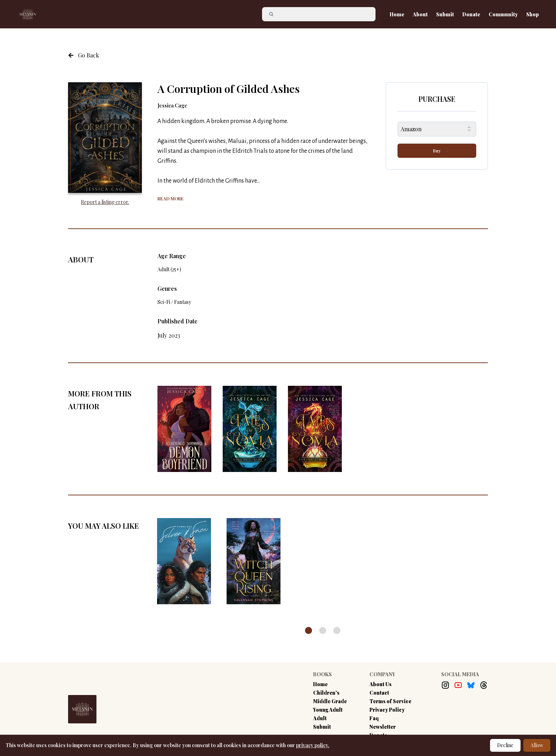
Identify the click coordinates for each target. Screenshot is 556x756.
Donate (471, 14)
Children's (326, 693)
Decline (505, 745)
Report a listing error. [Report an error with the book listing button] (105, 202)
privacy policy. (313, 745)
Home (397, 14)
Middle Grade (330, 701)
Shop (533, 14)
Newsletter (383, 727)
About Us (380, 684)
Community (503, 14)
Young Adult (328, 710)
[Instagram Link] (445, 685)
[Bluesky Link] (471, 685)
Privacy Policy (387, 710)
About (420, 14)
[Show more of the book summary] (171, 198)
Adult (320, 718)
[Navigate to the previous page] (84, 55)
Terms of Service (390, 701)
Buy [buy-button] (437, 151)
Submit (445, 14)
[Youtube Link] (458, 685)
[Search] (322, 14)
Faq (374, 718)
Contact (379, 693)
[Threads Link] (484, 685)
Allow (537, 745)
